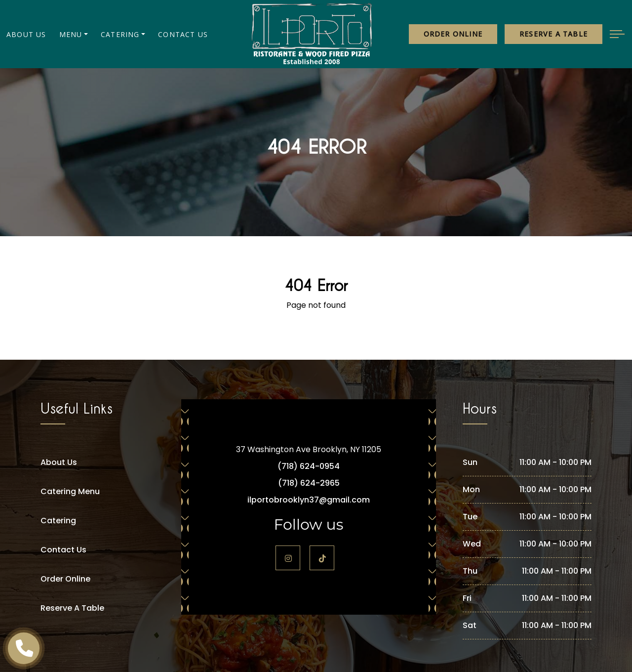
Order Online (453, 34)
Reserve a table (553, 34)
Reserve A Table (72, 608)
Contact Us (183, 34)
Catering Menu (70, 491)
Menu (71, 34)
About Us (26, 34)
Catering (120, 34)
